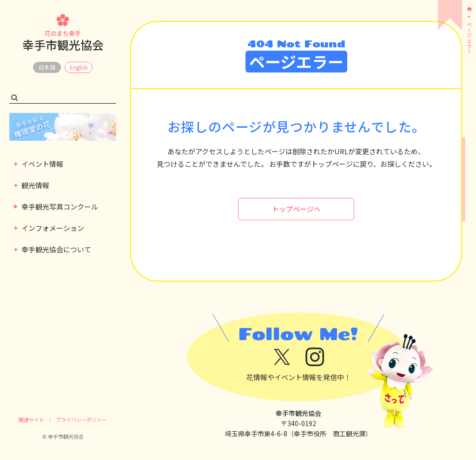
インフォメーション (49, 228)
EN (79, 67)
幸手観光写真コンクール (56, 207)
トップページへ (296, 209)
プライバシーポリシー (81, 420)
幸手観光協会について (53, 249)
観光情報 (32, 185)
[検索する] (15, 98)
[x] (282, 357)
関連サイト (31, 420)
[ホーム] (469, 9)
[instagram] (315, 357)
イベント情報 (39, 164)
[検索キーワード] (63, 98)
